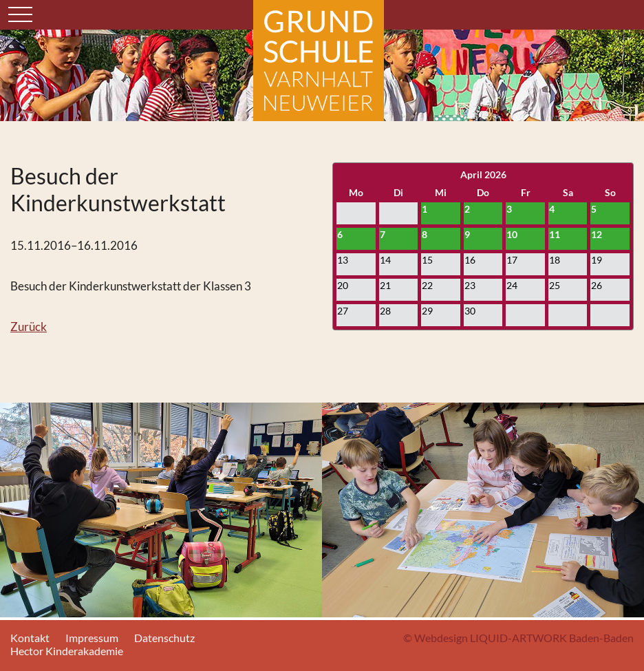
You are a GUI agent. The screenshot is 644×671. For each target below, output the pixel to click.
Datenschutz (164, 638)
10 (512, 234)
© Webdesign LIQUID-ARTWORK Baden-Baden (518, 638)
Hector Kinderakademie (67, 651)
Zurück (29, 327)
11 (555, 234)
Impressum (92, 638)
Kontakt (30, 638)
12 (597, 234)
